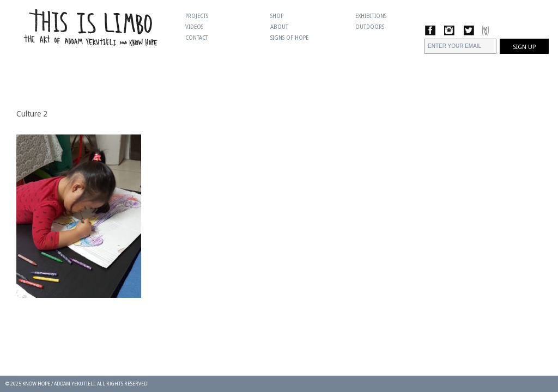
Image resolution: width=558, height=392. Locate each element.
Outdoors (370, 27)
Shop (277, 16)
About (279, 27)
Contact (197, 38)
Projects (197, 16)
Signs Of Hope (289, 38)
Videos (194, 27)
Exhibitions (371, 16)
